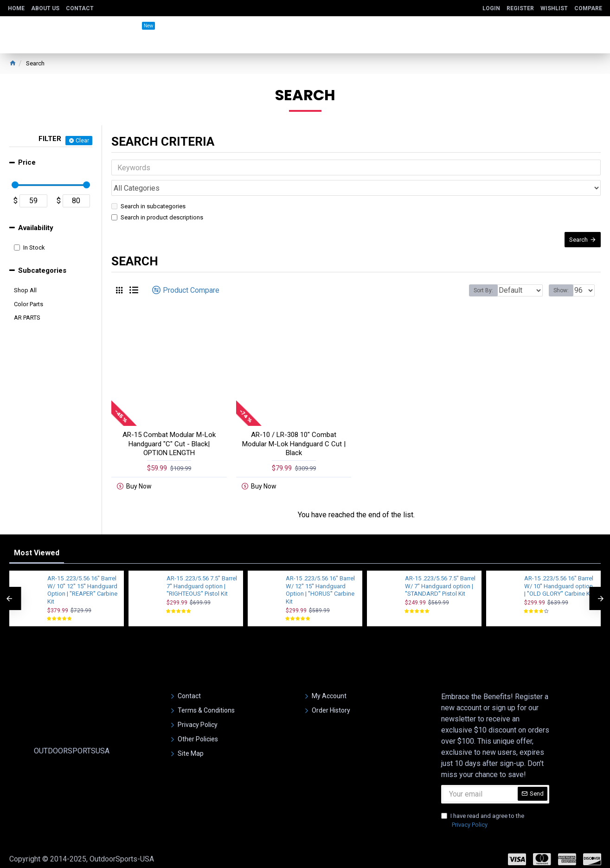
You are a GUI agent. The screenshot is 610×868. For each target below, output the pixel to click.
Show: (564, 279)
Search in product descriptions (157, 197)
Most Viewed (37, 545)
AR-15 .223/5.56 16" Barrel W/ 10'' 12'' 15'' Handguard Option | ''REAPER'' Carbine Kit (82, 583)
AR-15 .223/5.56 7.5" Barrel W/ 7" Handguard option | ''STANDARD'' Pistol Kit (440, 579)
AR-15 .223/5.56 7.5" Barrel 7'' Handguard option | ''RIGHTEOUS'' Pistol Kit (202, 579)
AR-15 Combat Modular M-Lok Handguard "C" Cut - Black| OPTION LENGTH (169, 433)
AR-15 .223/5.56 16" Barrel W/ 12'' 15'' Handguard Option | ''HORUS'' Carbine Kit (320, 583)
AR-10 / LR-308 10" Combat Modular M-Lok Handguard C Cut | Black (294, 433)
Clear (82, 141)
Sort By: (476, 279)
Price (27, 162)
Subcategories (42, 270)
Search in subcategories (148, 186)
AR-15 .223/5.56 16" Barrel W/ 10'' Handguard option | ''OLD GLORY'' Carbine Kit (559, 579)
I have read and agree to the (483, 813)
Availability (36, 228)
